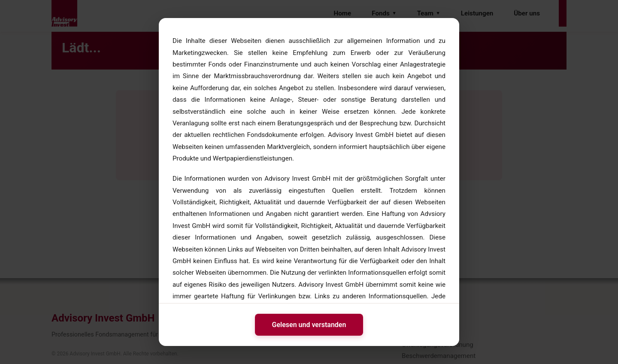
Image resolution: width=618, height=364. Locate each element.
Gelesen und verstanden (309, 325)
